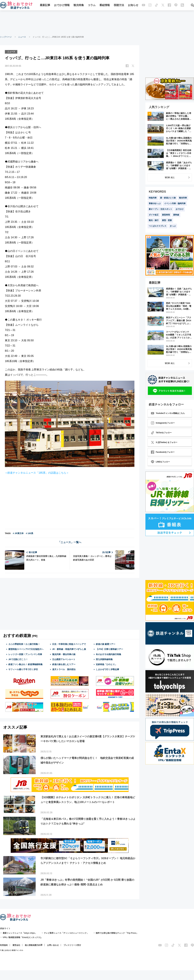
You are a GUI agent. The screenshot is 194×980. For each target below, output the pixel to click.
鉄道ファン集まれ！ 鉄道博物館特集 (26, 664)
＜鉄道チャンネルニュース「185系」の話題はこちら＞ (37, 473)
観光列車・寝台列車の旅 (64, 654)
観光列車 (183, 198)
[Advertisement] (97, 23)
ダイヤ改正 (154, 215)
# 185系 (30, 533)
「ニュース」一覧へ (70, 542)
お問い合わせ (53, 945)
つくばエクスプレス (158, 226)
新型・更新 (167, 220)
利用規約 (4, 945)
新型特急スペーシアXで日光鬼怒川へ (26, 649)
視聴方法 (119, 5)
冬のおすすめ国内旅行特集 (108, 654)
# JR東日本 (18, 533)
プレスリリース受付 (72, 945)
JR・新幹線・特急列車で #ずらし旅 (69, 649)
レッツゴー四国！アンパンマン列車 (25, 654)
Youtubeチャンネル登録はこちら (168, 413)
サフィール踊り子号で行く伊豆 (23, 669)
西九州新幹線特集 (104, 659)
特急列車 (153, 198)
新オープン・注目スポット (160, 209)
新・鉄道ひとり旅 (168, 198)
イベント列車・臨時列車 (175, 203)
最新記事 (45, 5)
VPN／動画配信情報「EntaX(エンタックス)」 (23, 937)
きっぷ (173, 226)
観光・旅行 (154, 220)
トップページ (6, 37)
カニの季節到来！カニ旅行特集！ (24, 644)
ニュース (22, 37)
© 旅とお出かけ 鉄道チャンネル (12, 950)
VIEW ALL (170, 177)
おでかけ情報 (62, 5)
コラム (92, 5)
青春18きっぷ (155, 203)
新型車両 (166, 215)
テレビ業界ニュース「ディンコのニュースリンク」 (66, 933)
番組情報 (105, 5)
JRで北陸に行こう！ (18, 659)
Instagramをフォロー (163, 423)
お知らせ (133, 5)
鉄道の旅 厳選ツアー (106, 644)
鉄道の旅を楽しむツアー (64, 664)
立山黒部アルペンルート (64, 659)
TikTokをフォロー (161, 433)
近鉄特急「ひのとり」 (106, 664)
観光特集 (79, 5)
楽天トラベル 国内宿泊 (64, 669)
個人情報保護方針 (33, 945)
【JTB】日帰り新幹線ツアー (110, 649)
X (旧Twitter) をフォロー (164, 442)
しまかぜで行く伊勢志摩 (107, 669)
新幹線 (176, 215)
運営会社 (16, 945)
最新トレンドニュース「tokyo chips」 (20, 933)
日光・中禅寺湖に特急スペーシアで (69, 644)
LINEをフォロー (160, 462)
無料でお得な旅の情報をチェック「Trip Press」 (117, 933)
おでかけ (180, 209)
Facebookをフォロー (163, 452)
